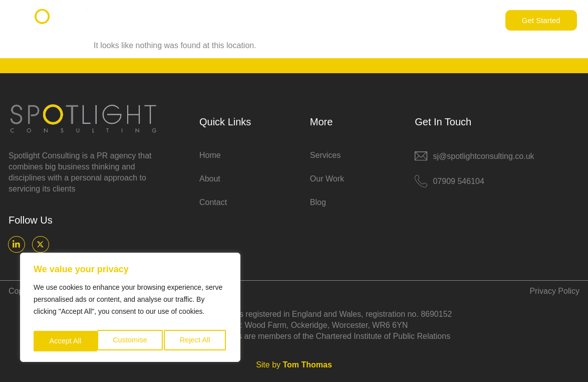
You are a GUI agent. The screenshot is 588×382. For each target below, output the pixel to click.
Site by (294, 364)
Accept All (196, 341)
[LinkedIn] (16, 244)
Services (355, 20)
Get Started (541, 20)
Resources (414, 21)
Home (268, 20)
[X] (40, 244)
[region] (130, 310)
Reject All (131, 341)
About (310, 20)
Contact (472, 20)
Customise (66, 341)
